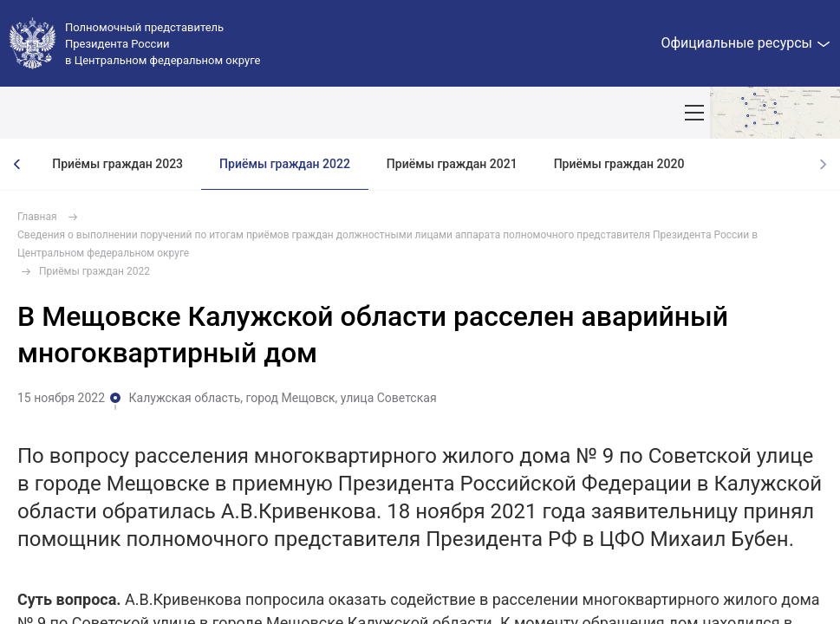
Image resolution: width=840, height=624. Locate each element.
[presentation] (17, 164)
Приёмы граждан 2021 (452, 164)
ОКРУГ (65, 113)
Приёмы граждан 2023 (117, 164)
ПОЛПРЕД (141, 113)
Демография (465, 113)
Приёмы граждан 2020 (619, 164)
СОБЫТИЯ (227, 113)
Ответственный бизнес (594, 113)
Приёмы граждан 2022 (285, 164)
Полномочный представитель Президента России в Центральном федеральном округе (163, 44)
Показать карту (775, 113)
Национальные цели (341, 113)
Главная (37, 217)
